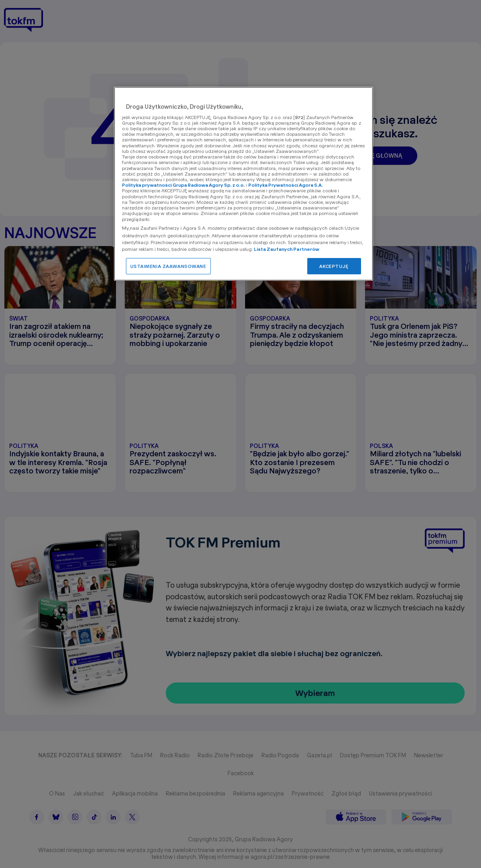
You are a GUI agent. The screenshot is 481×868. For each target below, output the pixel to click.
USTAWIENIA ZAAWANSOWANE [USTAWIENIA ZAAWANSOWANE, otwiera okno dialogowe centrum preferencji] (168, 266)
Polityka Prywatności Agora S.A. (286, 185)
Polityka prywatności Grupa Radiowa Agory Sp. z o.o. (183, 185)
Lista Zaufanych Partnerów (287, 249)
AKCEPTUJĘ (334, 266)
